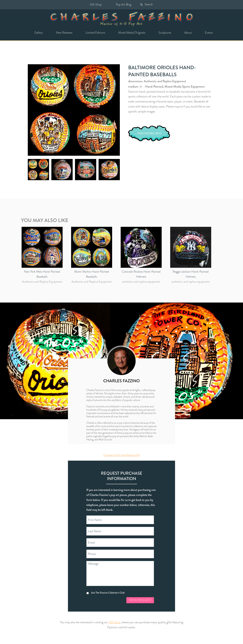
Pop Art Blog (124, 5)
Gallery (39, 33)
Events (209, 33)
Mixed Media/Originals (132, 33)
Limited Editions (95, 33)
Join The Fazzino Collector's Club (108, 593)
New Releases (64, 33)
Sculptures (165, 33)
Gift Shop (96, 5)
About (188, 33)
